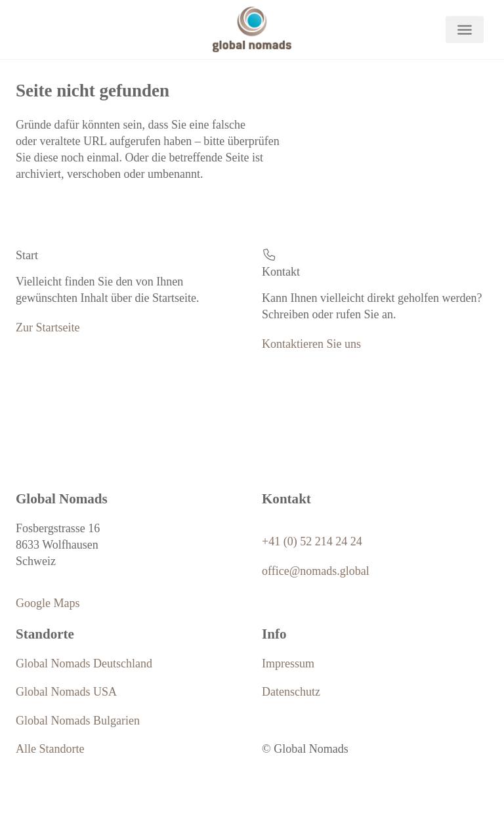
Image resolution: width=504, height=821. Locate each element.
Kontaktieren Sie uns (311, 344)
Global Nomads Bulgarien (78, 721)
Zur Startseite (48, 327)
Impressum (288, 663)
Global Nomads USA (66, 692)
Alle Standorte (50, 749)
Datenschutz (291, 692)
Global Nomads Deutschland (84, 663)
